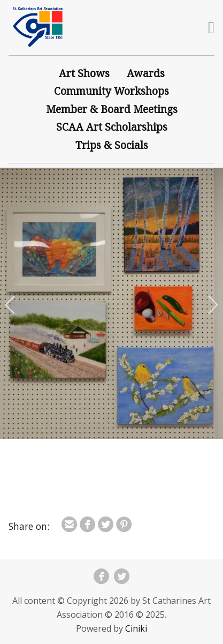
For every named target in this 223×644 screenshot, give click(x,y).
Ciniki (136, 628)
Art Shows (84, 73)
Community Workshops (111, 91)
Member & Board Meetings (112, 109)
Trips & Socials (112, 145)
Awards (146, 73)
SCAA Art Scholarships (112, 127)
